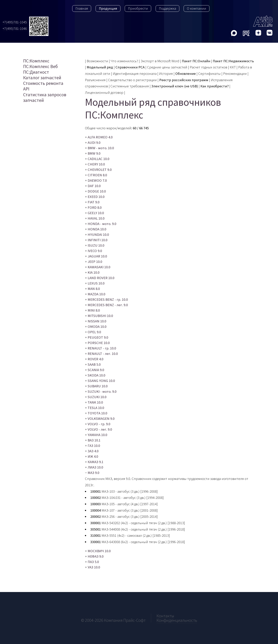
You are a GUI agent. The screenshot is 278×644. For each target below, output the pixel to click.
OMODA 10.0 (96, 327)
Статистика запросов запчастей (45, 97)
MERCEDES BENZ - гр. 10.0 (106, 299)
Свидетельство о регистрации (132, 80)
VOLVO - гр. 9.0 (98, 424)
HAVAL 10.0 (95, 218)
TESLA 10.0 (95, 408)
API (26, 89)
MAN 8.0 (92, 289)
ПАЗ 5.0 (92, 562)
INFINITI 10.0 (96, 240)
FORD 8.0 (93, 207)
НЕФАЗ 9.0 (94, 556)
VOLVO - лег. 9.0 (98, 429)
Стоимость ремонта (43, 83)
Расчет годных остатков (208, 67)
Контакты (165, 616)
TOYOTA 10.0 (96, 413)
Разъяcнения (95, 80)
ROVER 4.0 (94, 359)
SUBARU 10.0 (96, 386)
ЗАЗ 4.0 (92, 451)
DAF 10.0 (93, 186)
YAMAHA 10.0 (96, 435)
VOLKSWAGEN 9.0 (100, 419)
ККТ (233, 67)
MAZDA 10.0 (95, 294)
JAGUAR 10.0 (96, 256)
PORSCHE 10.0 (97, 343)
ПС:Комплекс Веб (40, 66)
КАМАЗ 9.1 (94, 462)
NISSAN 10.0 (96, 321)
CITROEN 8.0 (96, 175)
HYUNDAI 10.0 (97, 235)
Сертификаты (209, 74)
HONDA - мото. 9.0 (101, 224)
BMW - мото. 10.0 (99, 148)
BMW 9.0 (93, 153)
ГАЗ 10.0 (92, 446)
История (166, 74)
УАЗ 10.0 (92, 567)
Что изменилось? (124, 61)
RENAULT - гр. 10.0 (100, 348)
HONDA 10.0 (96, 229)
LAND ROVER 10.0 (100, 278)
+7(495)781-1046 (15, 29)
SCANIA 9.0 (95, 370)
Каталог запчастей (42, 78)
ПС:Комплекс (36, 61)
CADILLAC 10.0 (97, 159)
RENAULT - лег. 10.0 (101, 354)
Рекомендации (235, 74)
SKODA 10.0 (95, 375)
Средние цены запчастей (167, 67)
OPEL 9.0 (93, 332)
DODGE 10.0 (95, 191)
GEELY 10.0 (94, 213)
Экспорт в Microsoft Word (160, 61)
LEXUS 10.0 (95, 283)
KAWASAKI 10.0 (98, 267)
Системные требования (130, 86)
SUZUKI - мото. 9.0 (101, 391)
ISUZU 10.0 (95, 245)
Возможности (97, 61)
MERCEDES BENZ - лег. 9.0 (106, 305)
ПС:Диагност (36, 72)
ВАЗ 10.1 (93, 440)
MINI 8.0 (92, 310)
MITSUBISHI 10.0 (99, 316)
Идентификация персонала (135, 74)
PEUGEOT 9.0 (97, 337)
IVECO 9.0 (93, 251)
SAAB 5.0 (93, 364)
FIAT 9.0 (92, 202)
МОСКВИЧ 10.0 (98, 551)
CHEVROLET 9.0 (98, 170)
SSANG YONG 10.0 (100, 381)
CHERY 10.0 (95, 164)
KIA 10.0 (92, 272)
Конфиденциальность (177, 620)
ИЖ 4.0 (92, 456)
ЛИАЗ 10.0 (94, 467)
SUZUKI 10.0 (96, 397)
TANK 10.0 (94, 402)
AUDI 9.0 (93, 143)
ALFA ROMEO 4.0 (99, 137)
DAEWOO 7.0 (96, 180)
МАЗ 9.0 (93, 473)
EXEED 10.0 (95, 197)
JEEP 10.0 (94, 262)
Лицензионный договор (104, 92)
